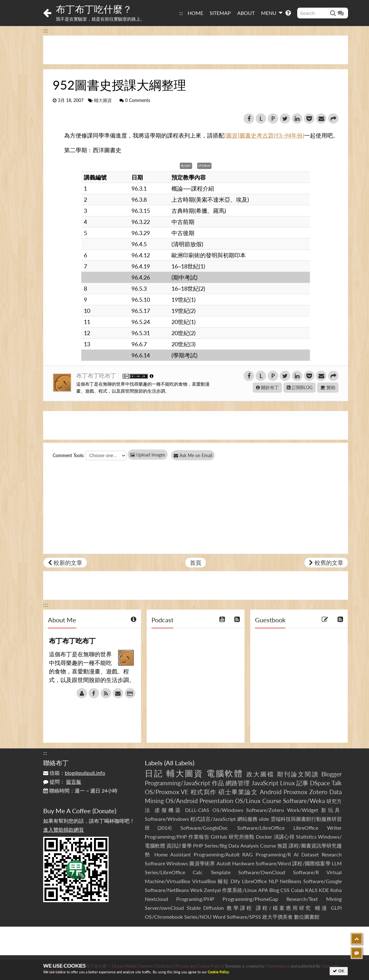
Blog (274, 890)
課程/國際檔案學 (311, 863)
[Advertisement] (196, 50)
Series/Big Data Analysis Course (240, 845)
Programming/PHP (166, 837)
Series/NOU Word (205, 917)
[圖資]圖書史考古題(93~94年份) (264, 135)
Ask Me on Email (196, 455)
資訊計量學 (179, 845)
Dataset (310, 854)
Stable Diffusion (205, 908)
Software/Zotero (265, 810)
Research (332, 854)
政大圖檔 (260, 774)
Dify (235, 881)
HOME (195, 13)
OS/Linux (248, 801)
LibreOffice (254, 881)
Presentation (216, 801)
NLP (273, 881)
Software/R (306, 872)
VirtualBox (204, 881)
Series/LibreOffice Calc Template (188, 872)
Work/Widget (303, 810)
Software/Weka (304, 801)
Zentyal (212, 890)
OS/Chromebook (164, 917)
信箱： (74, 773)
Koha (336, 890)
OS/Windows (228, 810)
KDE (324, 890)
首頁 (196, 563)
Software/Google (322, 881)
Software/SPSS (244, 917)
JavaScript (265, 783)
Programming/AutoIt (217, 854)
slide (264, 819)
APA (263, 890)
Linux (287, 783)
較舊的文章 (326, 563)
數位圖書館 (307, 917)
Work (196, 890)
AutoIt (224, 863)
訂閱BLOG (300, 387)
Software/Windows (167, 819)
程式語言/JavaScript (213, 819)
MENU (272, 13)
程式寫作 (204, 792)
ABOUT (246, 13)
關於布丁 (267, 387)
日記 (154, 773)
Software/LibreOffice (261, 828)
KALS (311, 890)
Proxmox (295, 792)
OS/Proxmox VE (167, 792)
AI (296, 854)
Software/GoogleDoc (204, 828)
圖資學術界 (202, 863)
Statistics (306, 837)
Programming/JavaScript (178, 783)
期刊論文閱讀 (298, 774)
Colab (297, 890)
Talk (337, 783)
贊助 (328, 387)
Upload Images (148, 455)
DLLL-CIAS (197, 810)
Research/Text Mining (314, 899)
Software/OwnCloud (262, 872)
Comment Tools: (69, 455)
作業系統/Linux (239, 890)
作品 (218, 783)
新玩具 (331, 810)
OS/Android (182, 801)
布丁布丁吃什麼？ (94, 9)
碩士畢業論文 (238, 792)
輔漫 (322, 908)
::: (181, 13)
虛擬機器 (168, 810)
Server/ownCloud (164, 908)
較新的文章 (65, 563)
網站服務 (247, 819)
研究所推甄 (242, 837)
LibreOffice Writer (318, 828)
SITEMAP (220, 13)
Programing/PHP (195, 899)
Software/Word (273, 863)
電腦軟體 (225, 773)
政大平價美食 (278, 917)
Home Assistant (173, 854)
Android (271, 792)
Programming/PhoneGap (250, 899)
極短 (223, 881)
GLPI (336, 908)
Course (272, 801)
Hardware (243, 863)
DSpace (320, 783)
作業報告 (199, 837)
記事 (302, 783)
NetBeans (291, 881)
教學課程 (240, 908)
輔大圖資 (103, 100)
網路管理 (238, 783)
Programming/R (273, 854)
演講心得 (284, 837)
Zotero (318, 792)
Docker (264, 837)
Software (155, 863)
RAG (248, 854)
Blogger (332, 774)
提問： (62, 782)
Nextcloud (156, 899)
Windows (177, 863)
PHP (198, 845)
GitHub (219, 837)
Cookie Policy (218, 972)
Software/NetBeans (167, 890)
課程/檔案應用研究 (284, 908)
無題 (282, 845)
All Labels (179, 763)
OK (339, 971)
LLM (337, 863)
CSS (285, 890)
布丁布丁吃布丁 (97, 375)
